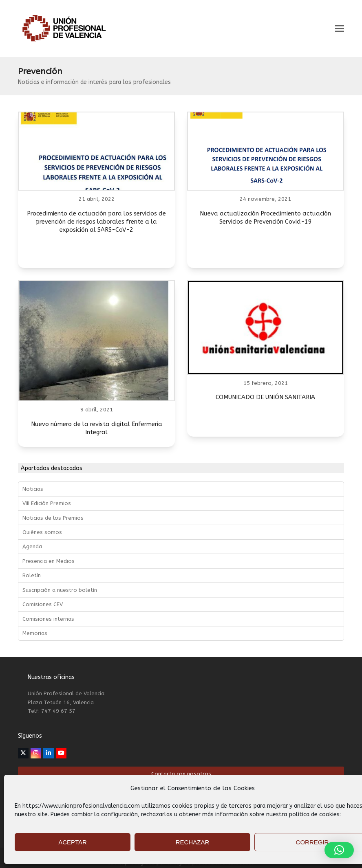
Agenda (32, 546)
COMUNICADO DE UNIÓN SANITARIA (265, 397)
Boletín (32, 575)
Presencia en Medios (49, 561)
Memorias (35, 633)
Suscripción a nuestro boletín (60, 590)
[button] (340, 29)
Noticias (33, 489)
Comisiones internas (48, 619)
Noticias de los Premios (53, 518)
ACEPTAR (73, 842)
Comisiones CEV (43, 604)
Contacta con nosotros (181, 774)
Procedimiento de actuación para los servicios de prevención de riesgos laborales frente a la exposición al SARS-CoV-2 (96, 222)
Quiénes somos (42, 532)
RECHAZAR (193, 842)
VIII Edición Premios (47, 503)
